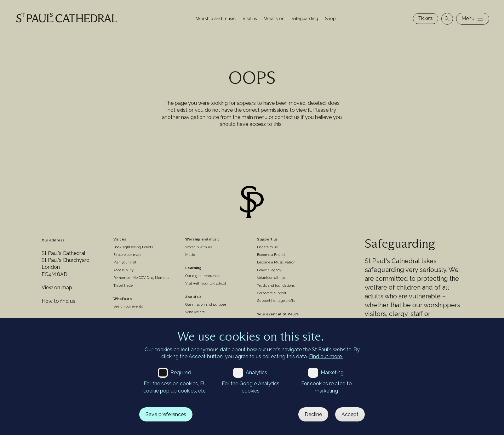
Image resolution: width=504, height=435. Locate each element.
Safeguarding (305, 19)
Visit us (250, 19)
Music (190, 255)
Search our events (128, 306)
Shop (330, 19)
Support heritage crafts (276, 301)
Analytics (256, 373)
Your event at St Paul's (278, 314)
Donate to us (267, 247)
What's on (274, 19)
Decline (313, 414)
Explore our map (127, 255)
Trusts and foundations (276, 286)
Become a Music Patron (276, 262)
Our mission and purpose (206, 305)
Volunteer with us (271, 278)
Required (181, 373)
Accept (350, 414)
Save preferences (166, 414)
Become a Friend (271, 255)
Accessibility (123, 270)
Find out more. (326, 356)
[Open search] (447, 19)
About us (193, 297)
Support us (267, 239)
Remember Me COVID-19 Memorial (142, 278)
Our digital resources (202, 276)
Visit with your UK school (206, 283)
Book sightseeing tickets (133, 247)
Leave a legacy (269, 270)
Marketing (332, 373)
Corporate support (272, 293)
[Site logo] (252, 203)
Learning (193, 268)
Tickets (426, 18)
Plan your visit (125, 262)
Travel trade (123, 286)
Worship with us (198, 247)
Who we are (195, 312)
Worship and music (216, 19)
